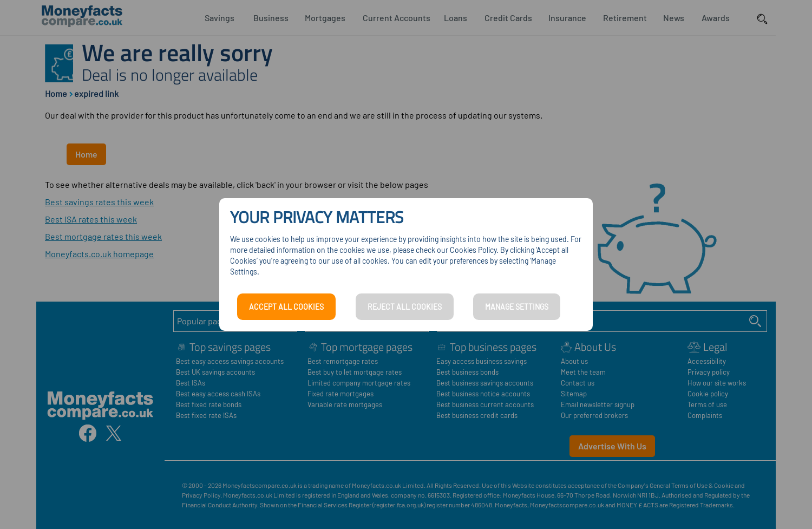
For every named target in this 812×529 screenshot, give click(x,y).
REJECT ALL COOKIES (405, 307)
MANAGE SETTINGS (517, 307)
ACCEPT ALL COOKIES (286, 307)
